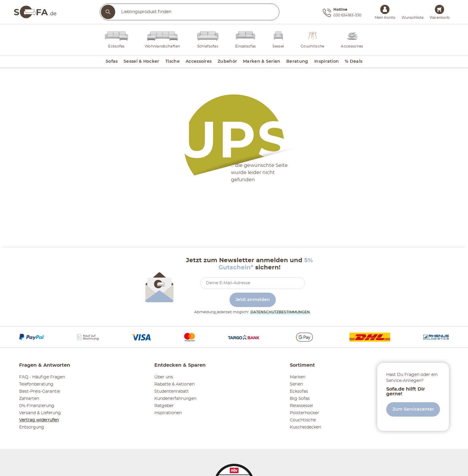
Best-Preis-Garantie (40, 391)
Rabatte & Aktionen (174, 384)
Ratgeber (164, 406)
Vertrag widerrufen (39, 420)
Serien (296, 384)
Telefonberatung (36, 384)
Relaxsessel (301, 406)
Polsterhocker (304, 413)
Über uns (164, 377)
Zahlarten (29, 399)
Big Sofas (300, 399)
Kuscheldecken (305, 427)
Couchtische (303, 420)
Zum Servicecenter (413, 409)
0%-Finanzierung (37, 406)
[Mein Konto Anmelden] (385, 9)
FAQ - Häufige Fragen (42, 377)
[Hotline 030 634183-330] (342, 13)
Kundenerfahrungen (175, 399)
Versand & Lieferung (40, 413)
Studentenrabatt (172, 391)
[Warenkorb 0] (439, 9)
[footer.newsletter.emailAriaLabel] (253, 283)
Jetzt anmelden (253, 300)
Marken (298, 377)
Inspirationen (168, 413)
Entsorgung (32, 427)
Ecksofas (299, 391)
